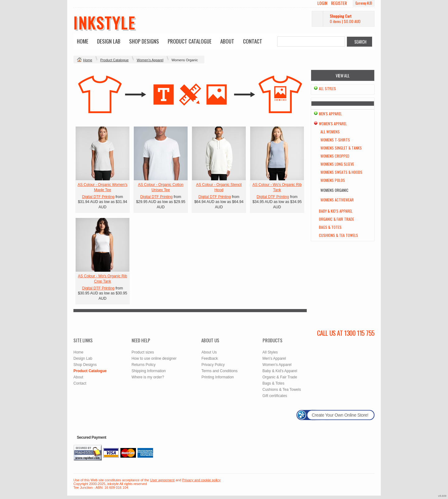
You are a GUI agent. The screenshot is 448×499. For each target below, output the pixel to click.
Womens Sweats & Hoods (341, 172)
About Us (209, 352)
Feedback (210, 358)
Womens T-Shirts (335, 140)
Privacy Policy (213, 365)
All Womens (330, 132)
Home (83, 41)
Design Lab (109, 41)
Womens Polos (333, 180)
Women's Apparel (150, 60)
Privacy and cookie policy (202, 480)
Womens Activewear (337, 200)
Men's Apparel (330, 114)
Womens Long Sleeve (337, 164)
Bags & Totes (330, 227)
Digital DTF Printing (98, 197)
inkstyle (104, 22)
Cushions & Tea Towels (338, 235)
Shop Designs (144, 41)
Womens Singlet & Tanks (341, 148)
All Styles (327, 88)
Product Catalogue (190, 41)
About (227, 41)
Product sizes (143, 352)
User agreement (162, 480)
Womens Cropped (335, 156)
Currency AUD (364, 3)
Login (322, 3)
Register (339, 3)
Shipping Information (149, 371)
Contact (253, 41)
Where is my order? (148, 377)
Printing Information (217, 377)
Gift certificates (275, 396)
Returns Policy (144, 365)
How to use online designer (154, 358)
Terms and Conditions (219, 371)
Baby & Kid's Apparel (336, 211)
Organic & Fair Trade (336, 219)
